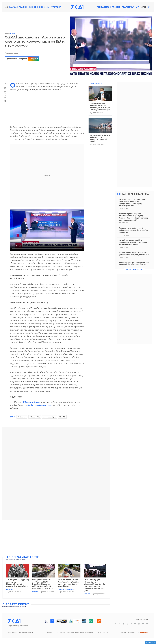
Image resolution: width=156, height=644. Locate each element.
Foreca (105, 632)
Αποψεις (116, 7)
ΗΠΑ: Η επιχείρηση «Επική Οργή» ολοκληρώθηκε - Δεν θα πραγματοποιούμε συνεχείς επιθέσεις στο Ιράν (95, 585)
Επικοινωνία (24, 626)
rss (139, 624)
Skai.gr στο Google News (40, 405)
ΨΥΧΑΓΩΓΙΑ (56, 7)
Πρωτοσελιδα (128, 7)
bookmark (5, 101)
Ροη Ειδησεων (103, 7)
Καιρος (143, 7)
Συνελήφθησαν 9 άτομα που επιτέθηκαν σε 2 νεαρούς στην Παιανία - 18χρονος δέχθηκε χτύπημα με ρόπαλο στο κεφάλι (134, 217)
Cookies (98, 632)
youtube (143, 624)
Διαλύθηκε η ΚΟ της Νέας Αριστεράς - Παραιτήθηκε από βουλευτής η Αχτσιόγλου (18, 583)
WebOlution (144, 632)
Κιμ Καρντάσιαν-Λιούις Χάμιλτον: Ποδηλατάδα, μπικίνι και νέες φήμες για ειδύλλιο (69, 583)
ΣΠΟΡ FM (62, 621)
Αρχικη (7, 33)
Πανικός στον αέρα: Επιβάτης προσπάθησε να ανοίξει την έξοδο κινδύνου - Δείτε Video (133, 242)
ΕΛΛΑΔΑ (13, 7)
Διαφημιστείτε (13, 626)
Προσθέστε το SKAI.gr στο (23, 59)
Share (5, 105)
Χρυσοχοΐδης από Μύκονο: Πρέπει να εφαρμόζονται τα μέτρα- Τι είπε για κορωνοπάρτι (100, 107)
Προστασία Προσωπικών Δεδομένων (80, 632)
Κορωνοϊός (35, 417)
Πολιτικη (10, 590)
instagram (127, 624)
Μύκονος (23, 417)
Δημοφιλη (129, 194)
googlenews (147, 624)
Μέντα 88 (91, 621)
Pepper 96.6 (84, 621)
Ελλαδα (13, 33)
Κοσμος (87, 594)
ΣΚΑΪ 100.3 (52, 621)
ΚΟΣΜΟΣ (33, 7)
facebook (5, 84)
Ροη (119, 194)
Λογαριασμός (149, 7)
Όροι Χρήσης (61, 632)
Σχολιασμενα (142, 194)
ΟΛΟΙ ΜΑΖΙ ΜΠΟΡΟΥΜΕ (72, 622)
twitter (5, 88)
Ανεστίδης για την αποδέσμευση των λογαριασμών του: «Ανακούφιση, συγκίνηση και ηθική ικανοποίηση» (134, 265)
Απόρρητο (151, 642)
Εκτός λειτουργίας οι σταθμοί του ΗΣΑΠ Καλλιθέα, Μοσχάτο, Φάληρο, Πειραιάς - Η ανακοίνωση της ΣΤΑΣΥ (43, 584)
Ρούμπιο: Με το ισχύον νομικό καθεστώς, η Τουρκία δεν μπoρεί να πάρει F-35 (133, 230)
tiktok (131, 624)
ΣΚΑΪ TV (46, 621)
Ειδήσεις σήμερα (32, 402)
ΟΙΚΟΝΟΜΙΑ (44, 7)
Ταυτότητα (50, 632)
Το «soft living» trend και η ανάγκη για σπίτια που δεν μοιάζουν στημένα (134, 254)
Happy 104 (99, 621)
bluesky (135, 624)
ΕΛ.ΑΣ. (63, 417)
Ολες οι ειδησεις (134, 269)
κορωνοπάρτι (50, 417)
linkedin (124, 624)
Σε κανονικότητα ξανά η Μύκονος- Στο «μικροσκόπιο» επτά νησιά (100, 138)
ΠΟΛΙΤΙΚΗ (23, 7)
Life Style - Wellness (66, 590)
